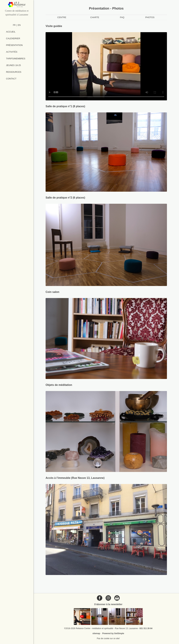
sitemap (96, 633)
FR (14, 25)
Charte (95, 17)
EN (19, 25)
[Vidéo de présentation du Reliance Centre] (106, 66)
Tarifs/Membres (16, 59)
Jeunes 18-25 (13, 65)
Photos (150, 17)
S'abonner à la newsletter (108, 604)
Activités (12, 52)
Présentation (14, 45)
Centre (62, 17)
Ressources (14, 72)
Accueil (11, 32)
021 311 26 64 (146, 628)
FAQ (122, 17)
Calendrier (13, 38)
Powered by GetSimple (113, 633)
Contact (11, 79)
